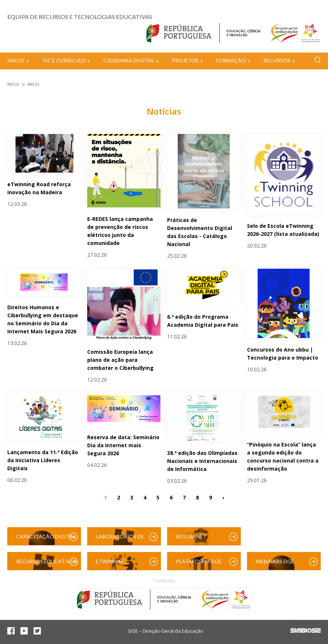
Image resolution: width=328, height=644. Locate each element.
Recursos (277, 60)
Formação (231, 60)
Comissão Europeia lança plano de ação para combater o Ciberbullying (120, 360)
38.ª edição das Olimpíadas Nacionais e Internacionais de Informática (202, 461)
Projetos (185, 60)
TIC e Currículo (64, 60)
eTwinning (111, 561)
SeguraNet (191, 536)
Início (16, 60)
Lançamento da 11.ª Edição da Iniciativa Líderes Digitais (43, 460)
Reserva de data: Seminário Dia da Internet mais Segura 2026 (123, 445)
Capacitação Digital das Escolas (46, 539)
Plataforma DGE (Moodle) (199, 564)
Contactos (164, 581)
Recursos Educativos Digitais (47, 564)
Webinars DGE (275, 561)
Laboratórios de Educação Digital (121, 539)
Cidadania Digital (129, 60)
